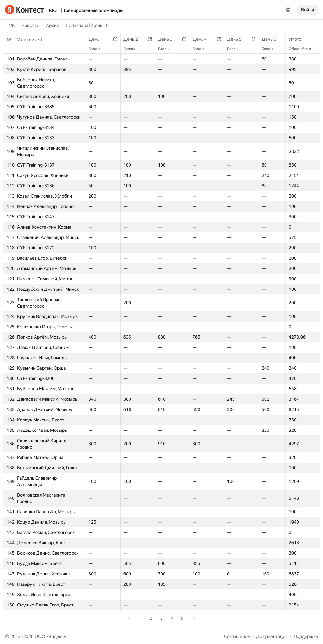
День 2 (134, 39)
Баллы (97, 49)
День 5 (238, 39)
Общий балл (303, 49)
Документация (272, 636)
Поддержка (306, 636)
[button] (30, 40)
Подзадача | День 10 (87, 25)
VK (12, 25)
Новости (30, 25)
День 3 (168, 39)
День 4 (203, 39)
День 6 (272, 39)
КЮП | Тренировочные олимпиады (86, 10)
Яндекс (56, 636)
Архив (52, 25)
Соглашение (237, 636)
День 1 (99, 39)
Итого (298, 39)
